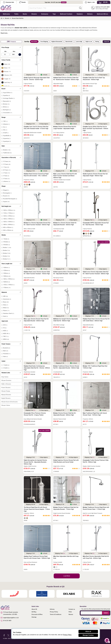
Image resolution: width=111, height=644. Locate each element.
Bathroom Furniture (66, 14)
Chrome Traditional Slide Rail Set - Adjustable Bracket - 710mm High (66, 508)
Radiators (80, 14)
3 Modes (6, 242)
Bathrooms (6, 14)
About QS (34, 609)
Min (5, 51)
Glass (6, 305)
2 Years (6, 173)
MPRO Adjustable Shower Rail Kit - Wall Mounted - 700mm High (96, 224)
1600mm (6, 282)
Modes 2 (6, 250)
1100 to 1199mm (9, 213)
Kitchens (90, 14)
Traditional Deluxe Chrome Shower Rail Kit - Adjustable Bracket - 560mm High (66, 367)
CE (5, 328)
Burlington (7, 110)
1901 (5, 121)
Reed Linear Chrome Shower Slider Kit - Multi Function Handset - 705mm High (37, 273)
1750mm (7, 288)
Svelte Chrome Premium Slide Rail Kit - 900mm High (96, 461)
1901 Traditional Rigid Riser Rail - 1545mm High (95, 367)
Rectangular (7, 193)
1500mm (7, 276)
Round (6, 196)
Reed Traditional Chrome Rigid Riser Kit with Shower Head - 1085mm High (37, 557)
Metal (6, 308)
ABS (5, 296)
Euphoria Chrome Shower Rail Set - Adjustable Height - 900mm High (96, 175)
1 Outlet (6, 365)
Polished (7, 354)
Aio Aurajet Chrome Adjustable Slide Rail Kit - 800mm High (66, 320)
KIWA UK (7, 334)
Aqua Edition (8, 93)
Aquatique (7, 141)
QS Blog (34, 612)
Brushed (7, 348)
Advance (6, 124)
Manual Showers (6, 395)
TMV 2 (6, 336)
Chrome (8, 75)
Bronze (8, 72)
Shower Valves (6, 405)
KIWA (6, 331)
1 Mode (6, 239)
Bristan (6, 104)
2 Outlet (6, 368)
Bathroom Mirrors (103, 14)
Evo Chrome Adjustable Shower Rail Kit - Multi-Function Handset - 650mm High (37, 224)
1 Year (6, 167)
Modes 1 (7, 248)
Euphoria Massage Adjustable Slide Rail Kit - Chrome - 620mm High (37, 79)
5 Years (6, 179)
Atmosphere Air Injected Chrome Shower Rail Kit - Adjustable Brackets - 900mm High (35, 462)
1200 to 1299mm (9, 216)
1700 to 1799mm (9, 285)
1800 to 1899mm (9, 225)
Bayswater (7, 101)
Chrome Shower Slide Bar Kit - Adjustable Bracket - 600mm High (65, 414)
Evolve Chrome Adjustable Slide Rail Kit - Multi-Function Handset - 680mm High (96, 273)
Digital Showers (6, 398)
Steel (5, 316)
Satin (5, 357)
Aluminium (7, 299)
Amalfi (6, 133)
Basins (25, 14)
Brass (7, 68)
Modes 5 (7, 259)
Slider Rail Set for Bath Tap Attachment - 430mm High (94, 79)
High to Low (89, 42)
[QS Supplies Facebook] (4, 635)
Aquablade (7, 136)
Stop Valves (5, 377)
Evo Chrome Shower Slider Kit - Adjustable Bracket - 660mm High (65, 224)
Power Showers (6, 388)
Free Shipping (44, 42)
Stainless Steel (9, 313)
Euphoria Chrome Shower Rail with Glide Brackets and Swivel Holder (66, 461)
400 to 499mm (8, 227)
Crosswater (8, 113)
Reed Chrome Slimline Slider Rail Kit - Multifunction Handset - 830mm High (66, 79)
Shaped (6, 190)
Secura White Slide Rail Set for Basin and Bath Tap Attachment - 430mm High (95, 129)
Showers (34, 14)
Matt (6, 351)
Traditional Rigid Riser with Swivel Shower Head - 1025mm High (95, 414)
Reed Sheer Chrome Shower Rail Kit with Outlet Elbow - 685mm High (96, 320)
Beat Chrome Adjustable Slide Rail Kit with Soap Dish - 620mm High (96, 557)
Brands (22, 2)
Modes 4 (6, 256)
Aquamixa (7, 138)
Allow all (88, 631)
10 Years (7, 161)
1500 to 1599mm (9, 222)
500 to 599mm (8, 230)
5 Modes (6, 245)
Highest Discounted (57, 42)
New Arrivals (69, 42)
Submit (106, 613)
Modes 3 (7, 253)
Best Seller (34, 41)
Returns (71, 614)
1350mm (6, 273)
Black (7, 64)
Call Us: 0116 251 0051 (103, 7)
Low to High (79, 42)
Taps (54, 14)
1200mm (6, 268)
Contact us (72, 609)
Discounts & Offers (37, 614)
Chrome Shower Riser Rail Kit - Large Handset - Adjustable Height (65, 128)
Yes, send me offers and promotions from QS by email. (96, 609)
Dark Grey (8, 82)
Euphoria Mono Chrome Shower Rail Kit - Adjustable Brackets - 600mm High (66, 273)
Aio (5, 127)
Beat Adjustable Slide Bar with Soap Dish (66, 557)
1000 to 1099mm (9, 210)
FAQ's (70, 612)
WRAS (6, 339)
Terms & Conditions (56, 614)
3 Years (6, 176)
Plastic (6, 311)
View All (106, 42)
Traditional (7, 153)
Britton (6, 107)
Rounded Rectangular (10, 199)
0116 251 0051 (6, 621)
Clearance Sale (8, 2)
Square (6, 202)
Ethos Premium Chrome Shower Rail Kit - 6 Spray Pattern (35, 414)
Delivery (52, 609)
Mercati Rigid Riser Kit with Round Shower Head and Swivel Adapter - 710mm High (37, 509)
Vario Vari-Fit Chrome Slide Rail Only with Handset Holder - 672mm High (36, 128)
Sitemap (34, 617)
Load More (67, 576)
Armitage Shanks (9, 98)
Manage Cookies (88, 635)
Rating (97, 42)
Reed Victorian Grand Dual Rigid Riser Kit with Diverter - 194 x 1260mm (36, 175)
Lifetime (7, 181)
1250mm (6, 270)
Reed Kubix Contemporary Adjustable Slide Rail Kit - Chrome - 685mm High (37, 368)
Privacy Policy (54, 612)
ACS (5, 325)
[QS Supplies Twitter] (8, 635)
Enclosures (45, 14)
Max (14, 51)
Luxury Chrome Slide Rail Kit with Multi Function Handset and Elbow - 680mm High (65, 176)
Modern (7, 150)
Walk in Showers (6, 384)
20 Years (7, 170)
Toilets (16, 14)
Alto (5, 130)
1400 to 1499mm (9, 219)
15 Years (7, 164)
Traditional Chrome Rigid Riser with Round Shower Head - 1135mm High (96, 508)
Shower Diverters (6, 380)
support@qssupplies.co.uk (10, 618)
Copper (7, 79)
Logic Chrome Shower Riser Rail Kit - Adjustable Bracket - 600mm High (36, 320)
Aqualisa (7, 95)
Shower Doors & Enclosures (9, 402)
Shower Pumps (6, 391)
